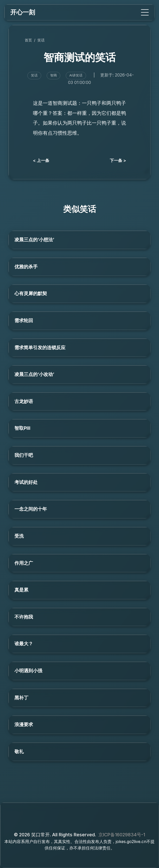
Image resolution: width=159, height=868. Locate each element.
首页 (28, 40)
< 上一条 (41, 160)
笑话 (41, 40)
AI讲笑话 (76, 75)
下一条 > (118, 160)
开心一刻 (23, 12)
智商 (54, 75)
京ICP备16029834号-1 (122, 835)
